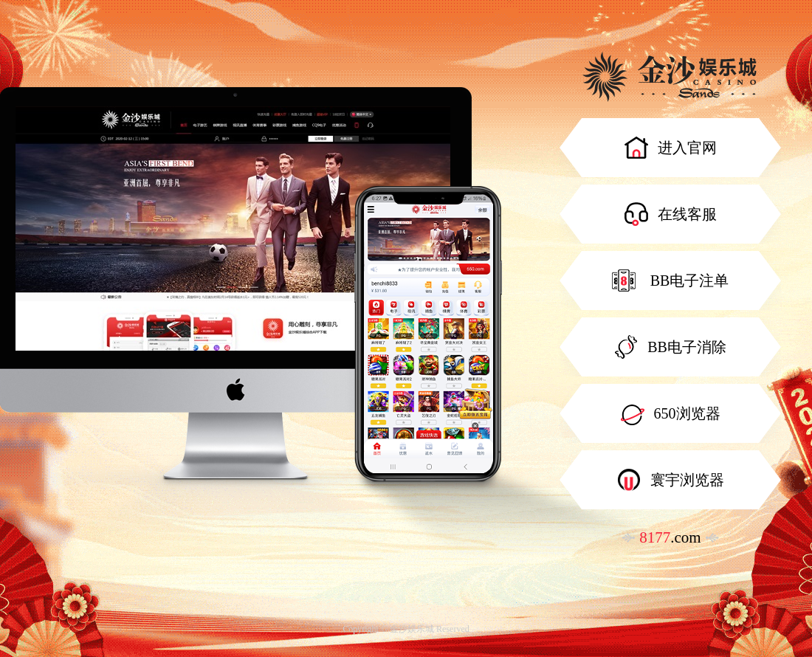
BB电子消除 (670, 347)
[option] (233, 228)
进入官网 (671, 148)
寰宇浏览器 (671, 480)
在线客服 (671, 214)
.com (670, 537)
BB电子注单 (671, 281)
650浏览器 (671, 413)
